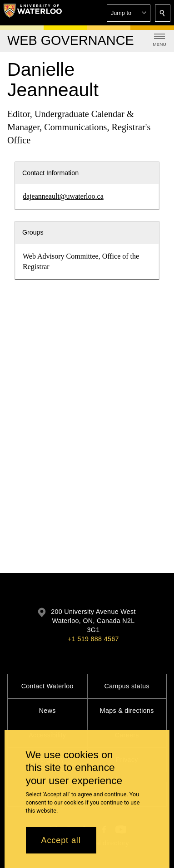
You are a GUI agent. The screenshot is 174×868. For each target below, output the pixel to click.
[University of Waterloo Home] (33, 13)
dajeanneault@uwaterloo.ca (63, 196)
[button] (129, 13)
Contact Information (50, 173)
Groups (33, 232)
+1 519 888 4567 (93, 639)
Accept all (61, 840)
